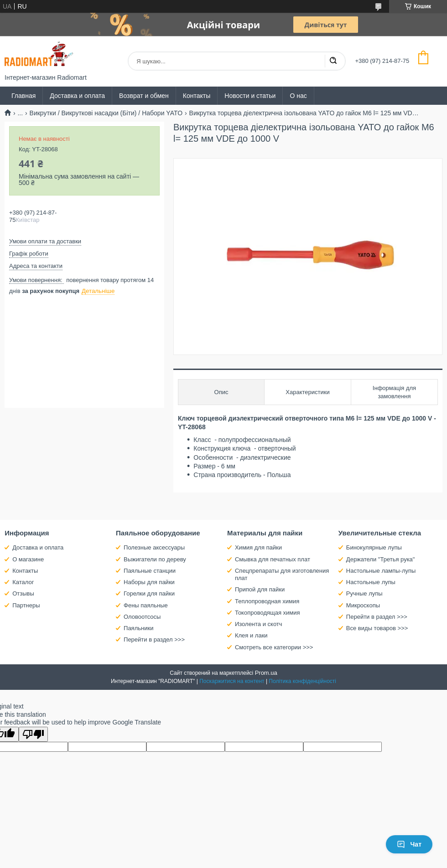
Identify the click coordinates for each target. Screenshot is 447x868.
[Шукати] (333, 61)
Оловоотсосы (142, 617)
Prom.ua (266, 673)
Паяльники (138, 628)
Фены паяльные (146, 605)
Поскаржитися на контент (232, 681)
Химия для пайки (258, 547)
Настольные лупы (371, 582)
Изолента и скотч (259, 624)
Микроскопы (363, 605)
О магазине (28, 559)
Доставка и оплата (77, 96)
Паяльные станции (150, 571)
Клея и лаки (251, 635)
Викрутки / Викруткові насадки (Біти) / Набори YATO (106, 113)
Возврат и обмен (144, 96)
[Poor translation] (33, 734)
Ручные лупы (364, 593)
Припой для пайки (260, 589)
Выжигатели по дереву (155, 559)
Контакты (197, 96)
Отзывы (23, 593)
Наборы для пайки (149, 582)
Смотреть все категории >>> (274, 647)
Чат (409, 844)
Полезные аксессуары (154, 547)
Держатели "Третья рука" (381, 559)
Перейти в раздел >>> (154, 639)
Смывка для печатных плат (273, 559)
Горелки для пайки (149, 593)
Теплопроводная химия (267, 601)
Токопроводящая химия (268, 613)
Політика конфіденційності (302, 681)
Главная (23, 96)
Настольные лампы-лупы (381, 571)
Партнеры (26, 605)
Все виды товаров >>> (377, 628)
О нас (298, 96)
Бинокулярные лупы (374, 547)
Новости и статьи (250, 96)
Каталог (23, 582)
